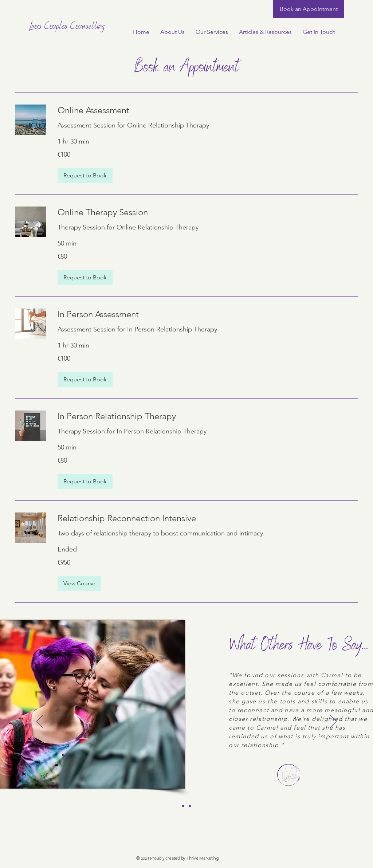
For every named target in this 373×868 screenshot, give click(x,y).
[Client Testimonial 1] (183, 806)
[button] (85, 176)
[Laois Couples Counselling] (69, 27)
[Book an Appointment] (309, 9)
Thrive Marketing (203, 858)
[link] (208, 110)
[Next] (333, 722)
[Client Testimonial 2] (190, 806)
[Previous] (40, 722)
